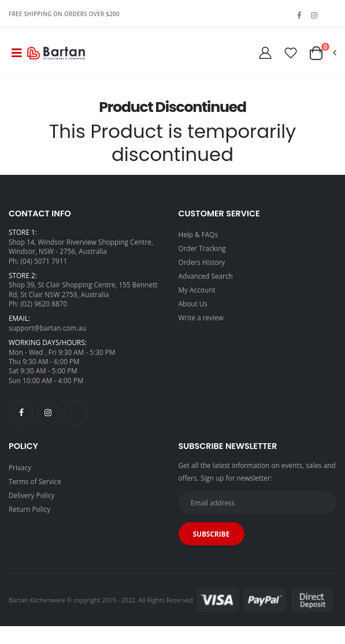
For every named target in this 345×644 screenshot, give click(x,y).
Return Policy (29, 509)
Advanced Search (206, 276)
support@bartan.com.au (47, 328)
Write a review (201, 317)
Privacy (20, 467)
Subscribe (212, 534)
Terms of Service (35, 481)
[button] (322, 53)
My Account (197, 290)
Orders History (202, 262)
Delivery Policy (31, 495)
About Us (193, 304)
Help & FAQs (199, 234)
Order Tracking (202, 248)
